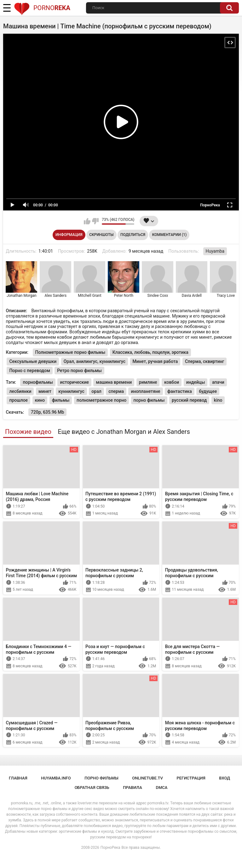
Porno (42, 8)
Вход (225, 778)
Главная (18, 778)
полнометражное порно (101, 400)
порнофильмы (38, 382)
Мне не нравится (95, 221)
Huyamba (215, 251)
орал (96, 391)
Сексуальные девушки (33, 361)
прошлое (18, 400)
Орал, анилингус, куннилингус (95, 361)
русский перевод (189, 400)
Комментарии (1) (169, 235)
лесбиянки (20, 391)
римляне (148, 382)
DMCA (161, 788)
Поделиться (133, 235)
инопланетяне (145, 391)
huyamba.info (56, 778)
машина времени (114, 382)
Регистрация (191, 778)
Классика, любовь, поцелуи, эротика (150, 352)
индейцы (196, 382)
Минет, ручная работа (155, 361)
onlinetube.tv (147, 778)
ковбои (172, 382)
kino (218, 400)
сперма (116, 391)
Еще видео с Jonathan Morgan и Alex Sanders (124, 432)
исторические (74, 382)
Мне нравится (87, 221)
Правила (133, 788)
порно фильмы (149, 400)
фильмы (61, 400)
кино (40, 400)
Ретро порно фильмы (79, 371)
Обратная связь (92, 788)
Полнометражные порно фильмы (70, 352)
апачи (218, 382)
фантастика (180, 391)
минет (45, 391)
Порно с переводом (29, 371)
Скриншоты (101, 235)
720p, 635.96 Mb (48, 412)
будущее (208, 391)
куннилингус (71, 391)
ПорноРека (110, 848)
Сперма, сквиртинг (205, 361)
